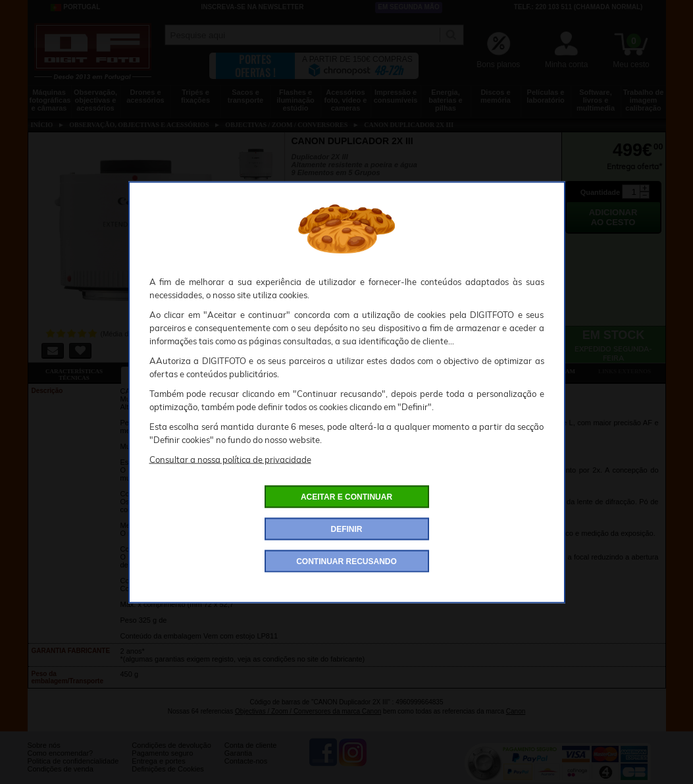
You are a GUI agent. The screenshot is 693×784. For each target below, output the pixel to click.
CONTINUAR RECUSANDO (346, 561)
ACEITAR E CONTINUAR (346, 496)
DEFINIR (347, 529)
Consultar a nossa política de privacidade (230, 459)
